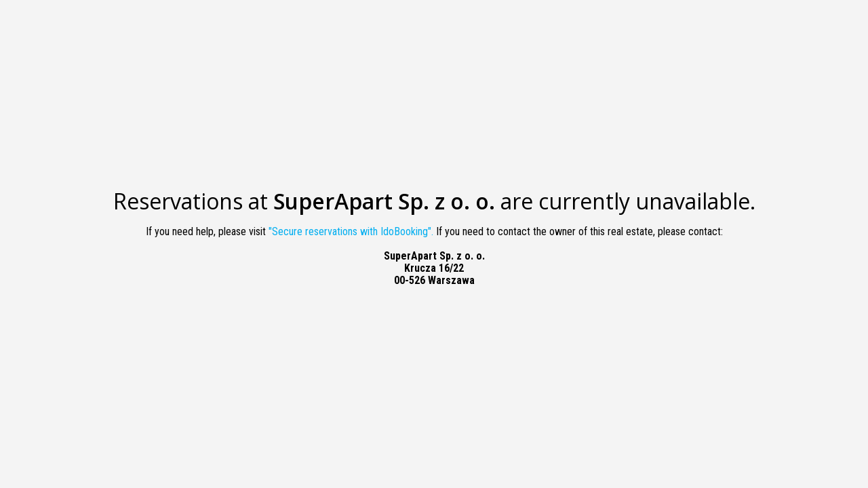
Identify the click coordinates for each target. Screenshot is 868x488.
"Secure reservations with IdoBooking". (351, 231)
